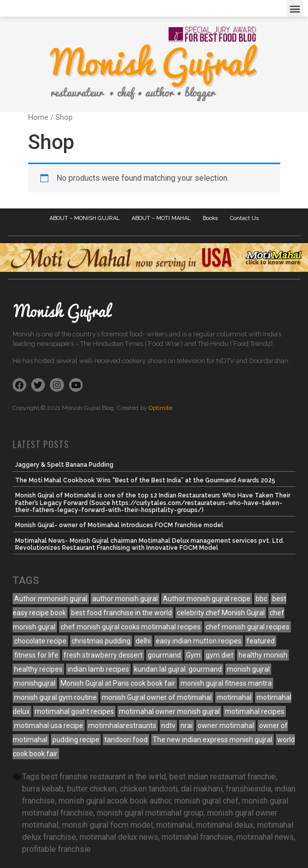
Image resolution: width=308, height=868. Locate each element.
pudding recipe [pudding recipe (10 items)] (76, 740)
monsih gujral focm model (107, 825)
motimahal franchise (197, 837)
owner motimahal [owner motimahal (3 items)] (226, 726)
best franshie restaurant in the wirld (104, 777)
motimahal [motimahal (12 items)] (234, 697)
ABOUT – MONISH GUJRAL (85, 218)
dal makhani (202, 789)
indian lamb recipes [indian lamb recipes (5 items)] (98, 669)
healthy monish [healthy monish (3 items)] (263, 655)
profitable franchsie (56, 849)
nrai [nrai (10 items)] (187, 726)
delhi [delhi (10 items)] (143, 641)
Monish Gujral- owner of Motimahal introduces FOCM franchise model (119, 525)
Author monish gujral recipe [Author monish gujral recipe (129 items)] (207, 599)
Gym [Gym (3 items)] (193, 655)
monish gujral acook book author (115, 801)
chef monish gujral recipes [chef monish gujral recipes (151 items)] (248, 627)
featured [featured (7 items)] (261, 641)
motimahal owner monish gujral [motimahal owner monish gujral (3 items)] (169, 711)
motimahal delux (225, 825)
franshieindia (249, 789)
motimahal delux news (119, 837)
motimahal (174, 825)
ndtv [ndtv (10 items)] (168, 726)
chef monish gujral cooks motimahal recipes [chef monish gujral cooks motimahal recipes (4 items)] (131, 627)
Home (38, 117)
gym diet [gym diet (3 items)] (220, 655)
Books (210, 218)
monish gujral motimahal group (150, 813)
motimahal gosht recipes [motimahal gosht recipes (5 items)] (74, 711)
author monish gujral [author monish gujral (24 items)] (125, 599)
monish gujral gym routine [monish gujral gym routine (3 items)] (55, 697)
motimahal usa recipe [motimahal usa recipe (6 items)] (49, 726)
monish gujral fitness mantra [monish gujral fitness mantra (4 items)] (226, 683)
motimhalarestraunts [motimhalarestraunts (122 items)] (122, 726)
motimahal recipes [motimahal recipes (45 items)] (255, 711)
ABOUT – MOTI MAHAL (161, 218)
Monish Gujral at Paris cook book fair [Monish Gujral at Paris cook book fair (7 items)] (118, 683)
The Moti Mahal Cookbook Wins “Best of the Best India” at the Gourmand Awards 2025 (145, 480)
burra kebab (43, 789)
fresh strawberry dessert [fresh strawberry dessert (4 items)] (103, 655)
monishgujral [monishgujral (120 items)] (35, 683)
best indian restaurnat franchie (223, 777)
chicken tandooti (149, 789)
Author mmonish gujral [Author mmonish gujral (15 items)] (51, 599)
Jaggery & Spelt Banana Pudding (64, 465)
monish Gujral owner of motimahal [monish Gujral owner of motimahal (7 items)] (157, 697)
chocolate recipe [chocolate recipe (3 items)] (40, 641)
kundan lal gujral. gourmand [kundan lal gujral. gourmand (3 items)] (178, 669)
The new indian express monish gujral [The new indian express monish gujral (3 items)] (212, 740)
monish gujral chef (206, 801)
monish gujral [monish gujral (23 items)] (248, 669)
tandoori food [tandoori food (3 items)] (126, 740)
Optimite (161, 408)
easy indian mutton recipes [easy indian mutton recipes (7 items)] (199, 641)
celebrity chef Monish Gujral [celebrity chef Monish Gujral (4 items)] (221, 613)
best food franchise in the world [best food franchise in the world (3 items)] (121, 613)
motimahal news (265, 837)
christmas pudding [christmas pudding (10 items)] (101, 641)
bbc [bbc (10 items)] (261, 599)
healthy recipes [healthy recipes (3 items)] (38, 669)
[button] (295, 8)
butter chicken (92, 789)
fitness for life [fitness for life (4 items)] (36, 655)
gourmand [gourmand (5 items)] (164, 655)
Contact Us (244, 218)
